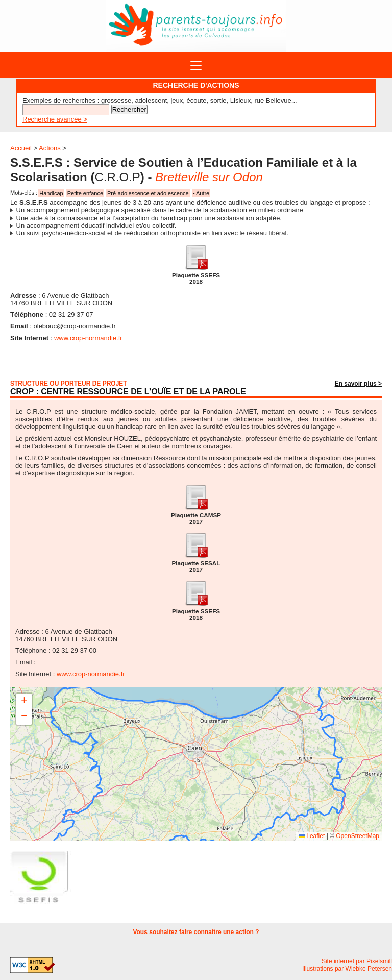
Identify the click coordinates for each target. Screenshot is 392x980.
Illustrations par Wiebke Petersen (347, 969)
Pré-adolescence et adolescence (148, 193)
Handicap (51, 193)
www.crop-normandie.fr (88, 338)
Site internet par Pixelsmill (357, 961)
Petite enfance (85, 193)
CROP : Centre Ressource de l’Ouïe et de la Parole (128, 391)
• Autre (201, 193)
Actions (50, 148)
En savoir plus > (358, 384)
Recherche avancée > (55, 119)
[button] (24, 701)
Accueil (21, 148)
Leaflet (312, 836)
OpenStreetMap (358, 836)
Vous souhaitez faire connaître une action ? (196, 932)
